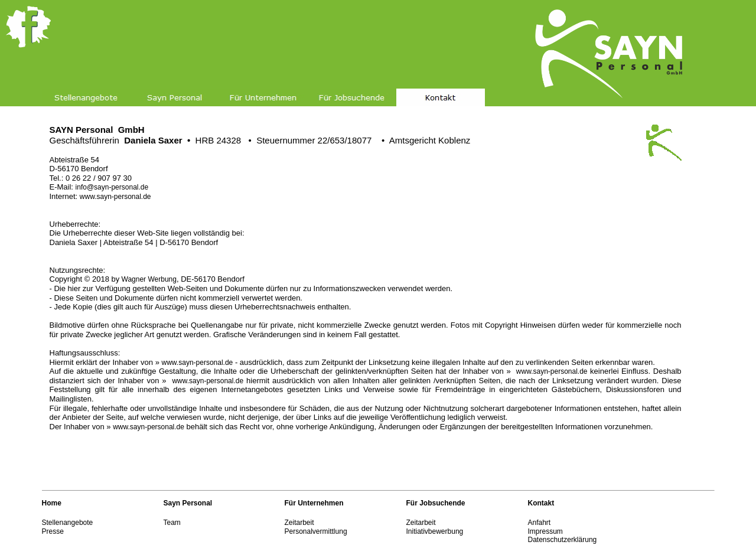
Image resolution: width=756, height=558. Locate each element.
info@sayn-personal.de (112, 187)
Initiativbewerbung (435, 531)
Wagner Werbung (148, 279)
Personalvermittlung (316, 531)
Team (172, 523)
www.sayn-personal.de (115, 197)
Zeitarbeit (299, 523)
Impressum (545, 531)
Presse (53, 531)
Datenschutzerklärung (563, 540)
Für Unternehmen (314, 503)
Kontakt (541, 503)
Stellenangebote (68, 523)
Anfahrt (540, 523)
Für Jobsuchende (436, 503)
